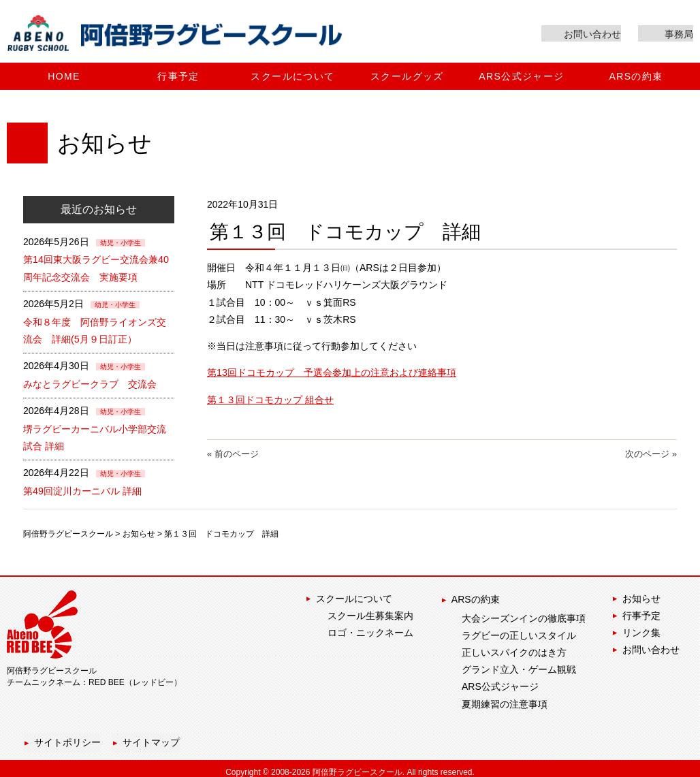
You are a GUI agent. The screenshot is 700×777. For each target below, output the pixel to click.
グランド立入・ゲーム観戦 (519, 664)
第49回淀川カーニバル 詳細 (82, 488)
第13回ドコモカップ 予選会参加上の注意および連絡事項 (332, 375)
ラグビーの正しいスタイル (519, 630)
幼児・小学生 (121, 245)
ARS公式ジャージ (500, 682)
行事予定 (641, 613)
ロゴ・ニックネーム (370, 630)
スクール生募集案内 (370, 613)
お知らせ (139, 530)
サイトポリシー (66, 736)
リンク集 (641, 630)
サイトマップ (151, 736)
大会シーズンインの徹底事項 (524, 613)
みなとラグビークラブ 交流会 (90, 383)
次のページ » (651, 455)
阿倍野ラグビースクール (68, 530)
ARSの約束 (474, 596)
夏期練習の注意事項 (505, 699)
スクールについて (354, 596)
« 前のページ (233, 455)
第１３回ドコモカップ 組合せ (270, 402)
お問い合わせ (651, 647)
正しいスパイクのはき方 (514, 647)
